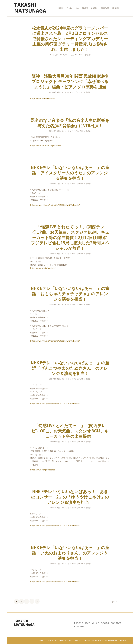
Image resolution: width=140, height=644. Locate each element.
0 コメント (65, 55)
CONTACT (116, 623)
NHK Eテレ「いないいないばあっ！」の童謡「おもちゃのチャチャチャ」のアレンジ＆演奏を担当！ (70, 294)
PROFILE (79, 623)
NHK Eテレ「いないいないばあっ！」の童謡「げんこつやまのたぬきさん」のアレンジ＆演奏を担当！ (70, 368)
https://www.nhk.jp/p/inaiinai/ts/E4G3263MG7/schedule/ (55, 205)
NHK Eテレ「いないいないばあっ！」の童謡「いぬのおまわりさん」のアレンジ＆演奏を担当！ (70, 553)
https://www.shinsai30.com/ (43, 98)
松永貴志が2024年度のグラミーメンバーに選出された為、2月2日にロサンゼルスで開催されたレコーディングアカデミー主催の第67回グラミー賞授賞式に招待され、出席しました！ (70, 39)
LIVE (87, 623)
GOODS (105, 623)
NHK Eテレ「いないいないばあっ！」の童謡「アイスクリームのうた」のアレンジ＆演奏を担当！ (70, 173)
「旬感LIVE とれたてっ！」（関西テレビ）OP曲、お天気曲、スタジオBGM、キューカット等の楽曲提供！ (70, 431)
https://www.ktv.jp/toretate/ (43, 268)
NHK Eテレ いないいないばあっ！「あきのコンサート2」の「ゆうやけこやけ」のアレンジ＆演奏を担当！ (70, 497)
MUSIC (95, 623)
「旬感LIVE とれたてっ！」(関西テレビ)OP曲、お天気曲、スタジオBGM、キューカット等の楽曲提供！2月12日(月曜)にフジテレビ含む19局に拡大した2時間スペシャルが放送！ (70, 238)
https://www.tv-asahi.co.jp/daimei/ (46, 146)
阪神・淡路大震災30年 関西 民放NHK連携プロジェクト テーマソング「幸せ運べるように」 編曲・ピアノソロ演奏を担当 (70, 82)
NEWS (81, 55)
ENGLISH (79, 626)
